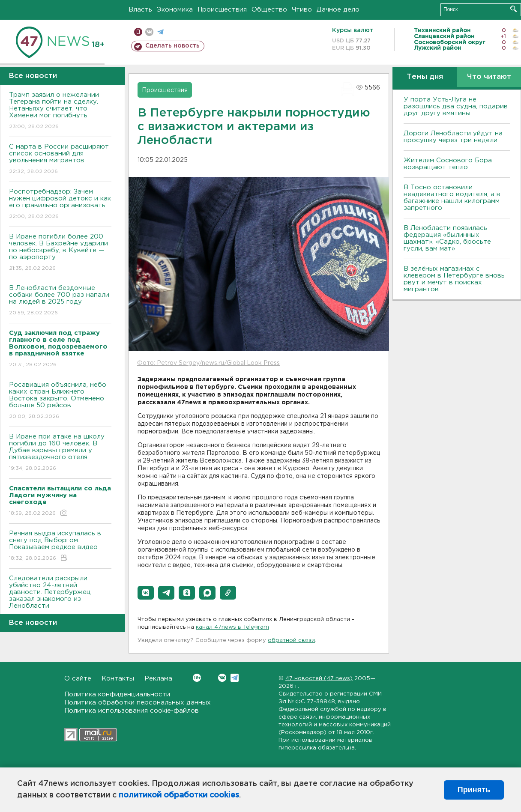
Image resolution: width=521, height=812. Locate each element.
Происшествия (222, 10)
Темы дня (425, 77)
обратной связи (291, 640)
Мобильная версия (138, 32)
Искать (514, 9)
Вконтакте (197, 678)
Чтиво (302, 10)
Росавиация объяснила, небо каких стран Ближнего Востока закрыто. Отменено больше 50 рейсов (60, 401)
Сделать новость (172, 46)
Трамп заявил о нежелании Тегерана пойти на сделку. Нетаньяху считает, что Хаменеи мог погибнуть (60, 111)
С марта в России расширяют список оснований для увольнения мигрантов (60, 160)
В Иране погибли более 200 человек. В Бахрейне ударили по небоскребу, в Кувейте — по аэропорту (60, 253)
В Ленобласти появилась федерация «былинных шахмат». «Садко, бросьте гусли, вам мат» (447, 238)
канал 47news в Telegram (232, 627)
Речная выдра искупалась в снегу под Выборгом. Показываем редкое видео (60, 546)
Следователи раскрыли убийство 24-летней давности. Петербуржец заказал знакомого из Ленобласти (60, 598)
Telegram (235, 678)
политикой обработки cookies (179, 795)
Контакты (118, 679)
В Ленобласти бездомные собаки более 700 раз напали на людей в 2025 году (60, 301)
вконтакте (149, 32)
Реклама (158, 679)
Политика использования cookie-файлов (132, 711)
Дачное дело (338, 10)
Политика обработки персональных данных (138, 703)
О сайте (78, 679)
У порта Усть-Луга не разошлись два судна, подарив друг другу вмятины (456, 106)
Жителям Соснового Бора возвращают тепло (448, 164)
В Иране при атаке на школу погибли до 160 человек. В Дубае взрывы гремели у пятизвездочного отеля (60, 453)
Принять (474, 790)
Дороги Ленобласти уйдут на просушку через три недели (453, 137)
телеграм (160, 32)
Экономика (175, 10)
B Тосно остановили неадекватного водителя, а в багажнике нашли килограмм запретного (452, 198)
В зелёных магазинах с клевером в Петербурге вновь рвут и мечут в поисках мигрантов (454, 279)
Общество (269, 10)
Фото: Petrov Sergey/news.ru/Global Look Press (208, 363)
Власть (140, 10)
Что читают (489, 77)
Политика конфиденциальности (117, 694)
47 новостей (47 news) (319, 679)
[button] (146, 593)
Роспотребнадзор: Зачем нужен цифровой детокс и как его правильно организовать (60, 204)
